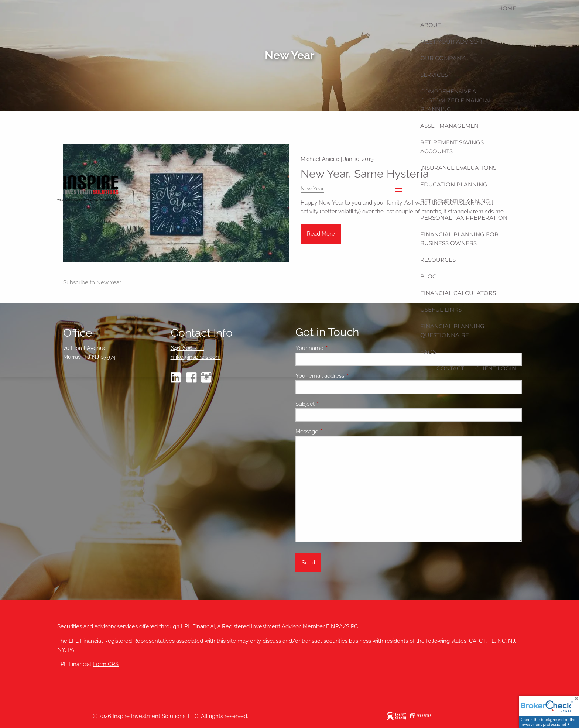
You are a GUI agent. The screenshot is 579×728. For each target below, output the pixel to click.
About (431, 25)
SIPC (352, 626)
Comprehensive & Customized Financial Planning (456, 100)
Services (434, 75)
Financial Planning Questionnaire (452, 331)
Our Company (443, 58)
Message (334, 432)
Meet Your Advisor (451, 42)
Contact (450, 368)
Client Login (496, 368)
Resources (438, 260)
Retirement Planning (455, 201)
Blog (429, 276)
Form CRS (106, 664)
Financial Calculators (458, 293)
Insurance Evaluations (458, 168)
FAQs (428, 352)
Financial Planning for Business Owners (459, 239)
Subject (332, 404)
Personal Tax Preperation (464, 218)
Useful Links (441, 310)
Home (507, 8)
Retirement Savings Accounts (452, 147)
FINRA (334, 626)
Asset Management (451, 126)
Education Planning (454, 184)
